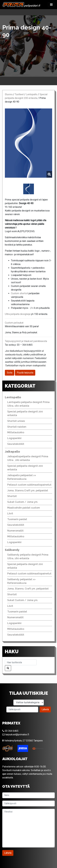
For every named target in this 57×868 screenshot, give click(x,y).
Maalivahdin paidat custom (24, 508)
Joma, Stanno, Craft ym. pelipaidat (28, 589)
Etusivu (9, 94)
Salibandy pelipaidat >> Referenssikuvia (21, 581)
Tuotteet (19, 94)
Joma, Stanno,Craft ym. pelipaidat (28, 491)
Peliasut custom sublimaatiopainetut (29, 485)
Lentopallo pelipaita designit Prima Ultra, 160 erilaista (28, 404)
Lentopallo (32, 94)
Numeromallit (15, 531)
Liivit (10, 513)
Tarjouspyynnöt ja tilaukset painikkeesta (26, 341)
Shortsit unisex (16, 421)
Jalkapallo (12, 451)
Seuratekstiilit (16, 444)
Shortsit (12, 496)
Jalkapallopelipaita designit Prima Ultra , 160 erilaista (28, 458)
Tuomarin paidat (17, 519)
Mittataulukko (16, 432)
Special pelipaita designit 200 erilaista (25, 413)
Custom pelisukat (14, 323)
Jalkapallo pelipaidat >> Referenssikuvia (22, 477)
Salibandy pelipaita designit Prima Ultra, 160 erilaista (28, 557)
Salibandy (12, 550)
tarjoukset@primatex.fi (16, 735)
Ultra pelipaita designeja (18, 314)
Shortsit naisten (17, 427)
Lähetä (45, 709)
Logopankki (14, 438)
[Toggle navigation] (51, 5)
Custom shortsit (19, 293)
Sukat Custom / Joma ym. (23, 502)
